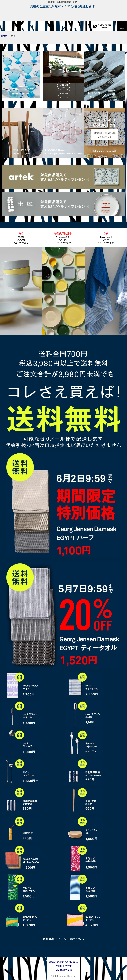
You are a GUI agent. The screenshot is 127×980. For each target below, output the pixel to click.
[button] (122, 26)
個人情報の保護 (64, 970)
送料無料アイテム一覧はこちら (64, 939)
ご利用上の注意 (64, 966)
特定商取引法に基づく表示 (64, 962)
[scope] (11, 26)
